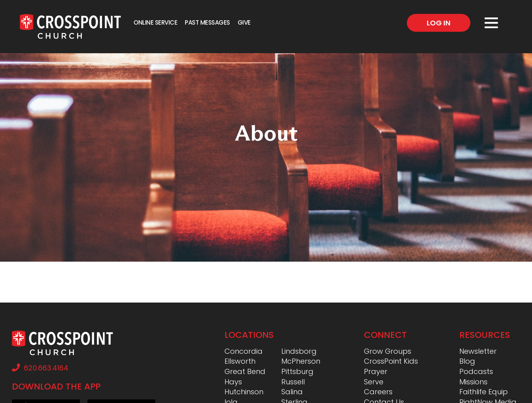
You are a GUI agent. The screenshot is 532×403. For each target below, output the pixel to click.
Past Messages (207, 22)
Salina (292, 392)
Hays (233, 382)
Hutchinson (244, 392)
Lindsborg (299, 351)
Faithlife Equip (484, 392)
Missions (473, 382)
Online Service (155, 22)
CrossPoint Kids (391, 361)
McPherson (301, 361)
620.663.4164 (40, 368)
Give (244, 22)
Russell (293, 382)
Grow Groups (388, 351)
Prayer (376, 371)
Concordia (244, 351)
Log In (439, 23)
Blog (467, 361)
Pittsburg (297, 371)
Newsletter (478, 351)
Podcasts (476, 371)
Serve (374, 382)
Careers (378, 392)
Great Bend (245, 371)
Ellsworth (240, 361)
